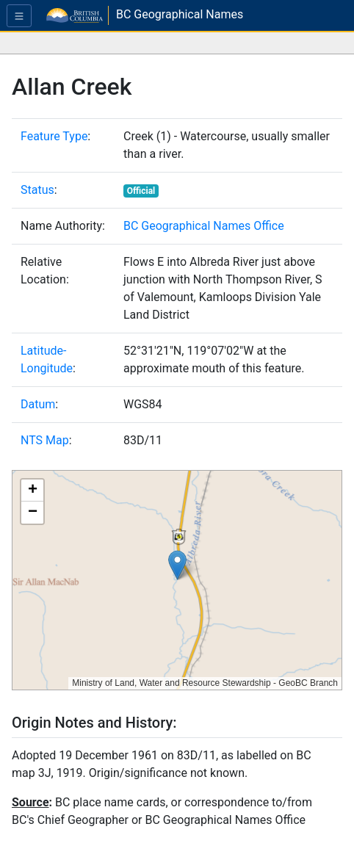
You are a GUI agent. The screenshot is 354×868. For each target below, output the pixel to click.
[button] (177, 565)
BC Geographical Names (180, 14)
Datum (38, 404)
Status (37, 190)
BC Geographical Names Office (204, 226)
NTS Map (45, 440)
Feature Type (54, 136)
